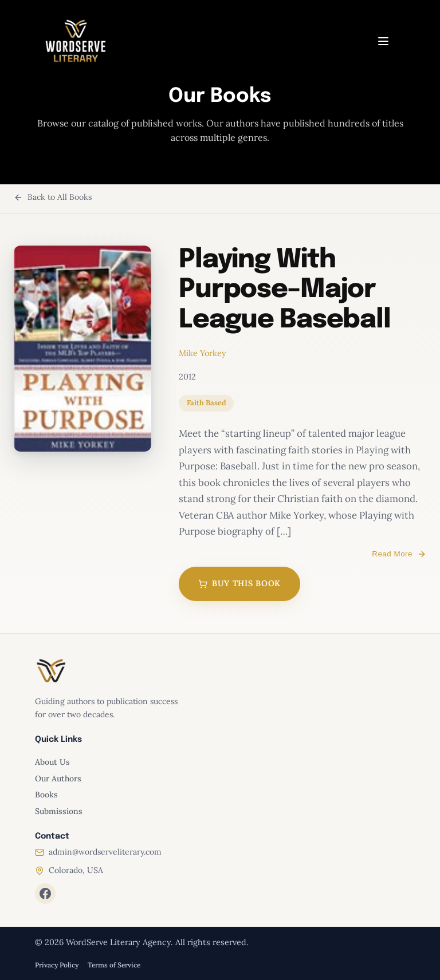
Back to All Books (53, 197)
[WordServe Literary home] (76, 41)
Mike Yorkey (203, 353)
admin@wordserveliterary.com (105, 852)
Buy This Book (239, 583)
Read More (399, 554)
